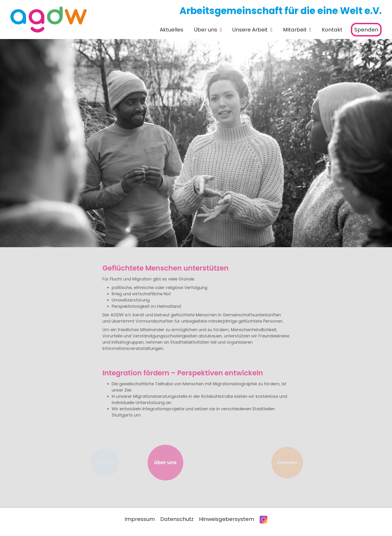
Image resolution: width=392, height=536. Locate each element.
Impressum (140, 519)
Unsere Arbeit (250, 30)
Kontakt (332, 30)
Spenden (366, 30)
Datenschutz (177, 519)
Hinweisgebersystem (227, 519)
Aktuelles (172, 30)
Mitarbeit (295, 30)
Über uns (206, 30)
